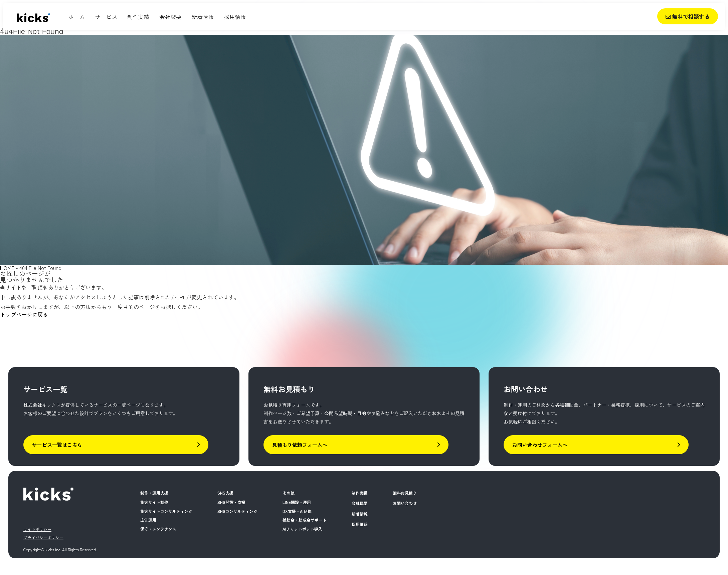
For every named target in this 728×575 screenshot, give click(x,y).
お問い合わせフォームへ (596, 445)
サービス (106, 17)
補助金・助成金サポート (305, 520)
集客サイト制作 (154, 502)
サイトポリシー (37, 529)
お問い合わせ (405, 503)
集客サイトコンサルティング (166, 511)
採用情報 (235, 17)
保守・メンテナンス (158, 529)
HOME (7, 268)
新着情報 (203, 17)
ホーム (77, 17)
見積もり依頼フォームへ (356, 445)
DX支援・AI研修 (297, 511)
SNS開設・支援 (231, 502)
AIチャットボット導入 (302, 529)
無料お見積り (405, 493)
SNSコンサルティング (237, 511)
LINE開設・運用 (297, 502)
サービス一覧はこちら (116, 445)
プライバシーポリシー (43, 537)
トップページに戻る (24, 314)
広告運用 (148, 520)
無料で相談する (688, 16)
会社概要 (171, 17)
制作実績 (138, 17)
